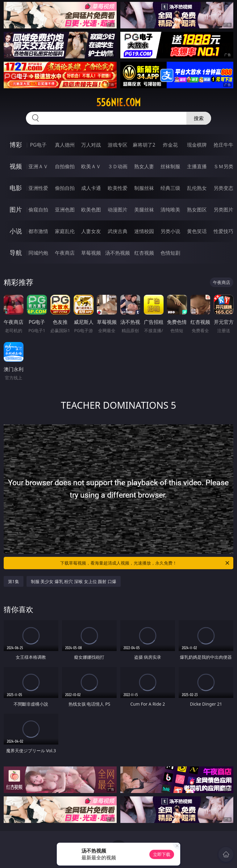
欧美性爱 (118, 188)
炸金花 (170, 145)
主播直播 (197, 166)
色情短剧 (170, 253)
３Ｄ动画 (118, 166)
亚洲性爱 (38, 188)
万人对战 (91, 145)
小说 (16, 231)
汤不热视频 (118, 253)
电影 (16, 188)
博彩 (16, 145)
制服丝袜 (144, 188)
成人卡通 (91, 188)
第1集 (14, 581)
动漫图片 (118, 210)
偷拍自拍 (65, 188)
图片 (16, 209)
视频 (16, 166)
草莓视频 (91, 253)
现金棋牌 (197, 145)
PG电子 (38, 145)
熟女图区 (197, 210)
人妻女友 (91, 231)
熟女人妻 (144, 166)
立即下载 (162, 854)
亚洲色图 (65, 210)
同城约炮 (38, 253)
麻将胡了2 (144, 145)
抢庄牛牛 (223, 145)
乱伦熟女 (197, 188)
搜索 (199, 118)
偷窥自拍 (38, 210)
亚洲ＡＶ (38, 166)
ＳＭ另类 (223, 166)
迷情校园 (144, 231)
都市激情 (38, 231)
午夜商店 (65, 253)
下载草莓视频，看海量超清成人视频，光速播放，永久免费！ (145, 563)
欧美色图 (91, 210)
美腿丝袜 (144, 210)
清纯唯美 (170, 210)
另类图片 (223, 210)
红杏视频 (144, 253)
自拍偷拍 (65, 166)
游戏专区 (118, 145)
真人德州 (65, 145)
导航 (16, 253)
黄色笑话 (197, 231)
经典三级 (170, 188)
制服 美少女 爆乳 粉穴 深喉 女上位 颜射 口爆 (74, 581)
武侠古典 (118, 231)
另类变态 (223, 188)
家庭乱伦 (65, 231)
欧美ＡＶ (91, 166)
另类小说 (170, 231)
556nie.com (118, 102)
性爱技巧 (223, 231)
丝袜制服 (170, 166)
